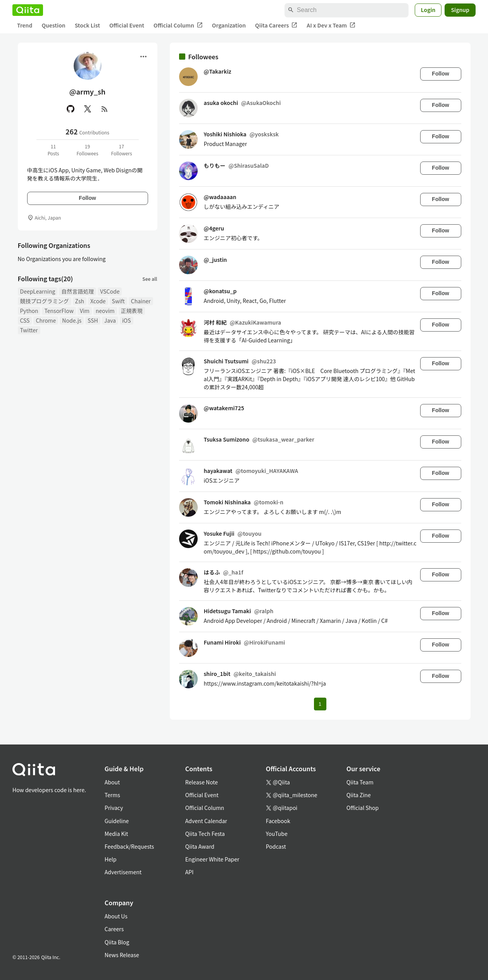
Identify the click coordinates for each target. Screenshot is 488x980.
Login (428, 10)
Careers (114, 929)
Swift (118, 301)
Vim (85, 311)
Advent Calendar (206, 821)
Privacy (114, 808)
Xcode (98, 301)
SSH (93, 320)
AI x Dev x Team (331, 25)
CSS (25, 320)
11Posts (53, 150)
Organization (229, 25)
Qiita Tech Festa (205, 834)
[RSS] (105, 109)
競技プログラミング (45, 301)
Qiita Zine (359, 795)
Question (53, 25)
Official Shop (363, 808)
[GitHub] (71, 109)
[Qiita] (28, 10)
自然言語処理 (78, 291)
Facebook (278, 821)
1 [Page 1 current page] (320, 704)
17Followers (121, 150)
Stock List (87, 25)
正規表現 (132, 311)
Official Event (127, 25)
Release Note (202, 782)
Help (111, 859)
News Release (122, 955)
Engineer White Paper (212, 859)
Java (110, 320)
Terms (112, 795)
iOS (127, 320)
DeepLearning (38, 291)
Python (29, 311)
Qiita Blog (117, 942)
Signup (460, 10)
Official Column (178, 25)
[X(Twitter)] (88, 109)
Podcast (276, 846)
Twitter (29, 330)
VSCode (110, 291)
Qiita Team (360, 782)
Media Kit (116, 834)
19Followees (87, 150)
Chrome (46, 320)
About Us (116, 916)
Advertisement (123, 872)
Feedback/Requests (129, 846)
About (112, 782)
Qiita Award (200, 846)
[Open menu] (143, 57)
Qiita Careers (276, 25)
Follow (87, 198)
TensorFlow (59, 311)
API (189, 872)
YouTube (277, 834)
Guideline (117, 821)
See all (150, 279)
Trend (25, 25)
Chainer (141, 301)
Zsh (80, 301)
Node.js (72, 320)
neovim (105, 311)
